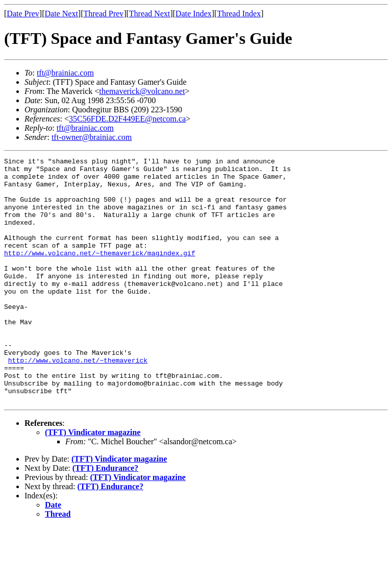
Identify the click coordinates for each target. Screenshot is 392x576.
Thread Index (239, 14)
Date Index (194, 14)
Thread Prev (103, 14)
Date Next (62, 14)
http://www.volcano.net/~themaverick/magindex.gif (100, 273)
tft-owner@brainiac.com (92, 137)
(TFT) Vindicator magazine (93, 481)
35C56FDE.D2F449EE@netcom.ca (127, 119)
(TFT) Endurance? (105, 517)
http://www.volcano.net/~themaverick (78, 401)
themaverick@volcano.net (142, 91)
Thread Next (150, 14)
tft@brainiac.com (65, 73)
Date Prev (23, 14)
